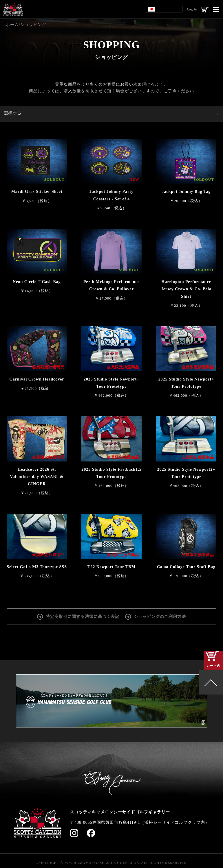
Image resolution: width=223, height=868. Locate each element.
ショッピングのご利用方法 (160, 616)
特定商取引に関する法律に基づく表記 (83, 616)
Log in (192, 9)
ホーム (12, 25)
